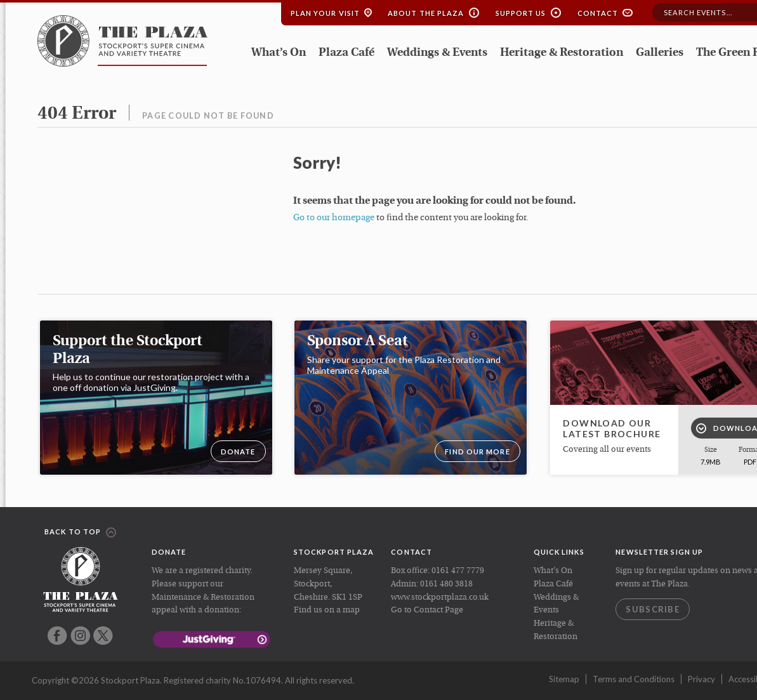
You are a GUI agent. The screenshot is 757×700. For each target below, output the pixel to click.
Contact (598, 13)
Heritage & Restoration (562, 53)
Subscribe (653, 609)
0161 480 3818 (446, 584)
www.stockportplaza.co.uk (440, 598)
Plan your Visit (326, 13)
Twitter (103, 636)
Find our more (477, 452)
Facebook (57, 636)
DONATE (238, 452)
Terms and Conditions (634, 679)
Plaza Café (346, 53)
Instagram (80, 636)
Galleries (660, 53)
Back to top (80, 532)
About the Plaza (426, 13)
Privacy (701, 679)
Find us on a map (327, 610)
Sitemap (564, 679)
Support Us (521, 13)
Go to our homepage (334, 218)
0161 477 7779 (458, 571)
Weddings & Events (437, 53)
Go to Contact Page (427, 610)
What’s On (279, 53)
